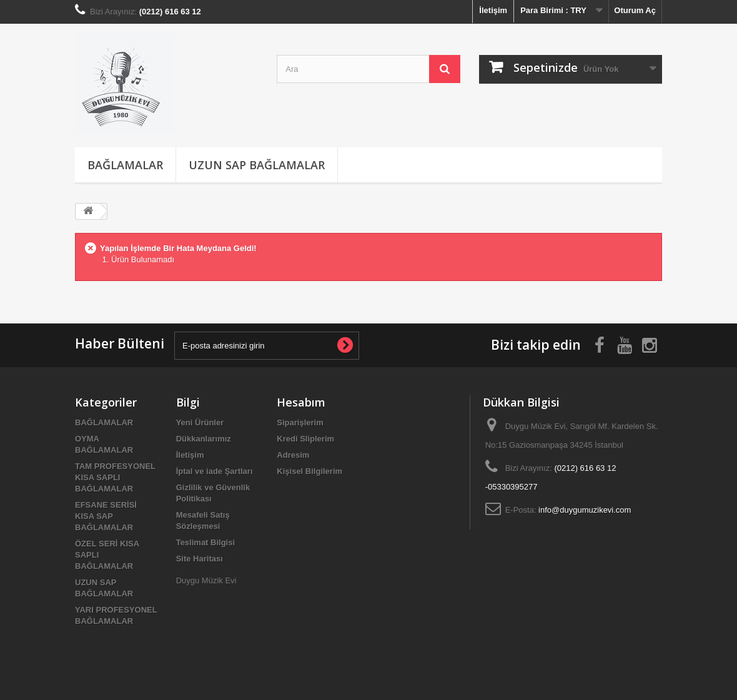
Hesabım (301, 402)
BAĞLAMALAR (125, 165)
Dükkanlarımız (204, 439)
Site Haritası (200, 559)
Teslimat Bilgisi (205, 542)
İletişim (493, 10)
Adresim (293, 455)
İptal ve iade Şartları (215, 471)
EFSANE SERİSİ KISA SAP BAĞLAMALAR (106, 516)
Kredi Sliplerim (305, 439)
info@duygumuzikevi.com (585, 510)
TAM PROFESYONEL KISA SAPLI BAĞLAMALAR (115, 477)
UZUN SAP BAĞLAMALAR (257, 165)
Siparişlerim (300, 422)
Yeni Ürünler (200, 422)
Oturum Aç (635, 10)
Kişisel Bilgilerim (309, 471)
